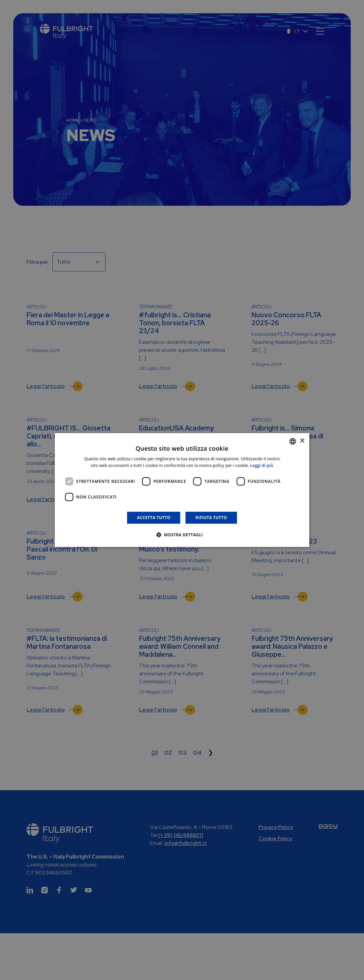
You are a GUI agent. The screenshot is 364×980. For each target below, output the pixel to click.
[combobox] (293, 441)
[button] (182, 535)
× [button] (302, 441)
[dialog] (182, 490)
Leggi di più (262, 465)
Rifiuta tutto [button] (211, 518)
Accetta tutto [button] (154, 518)
